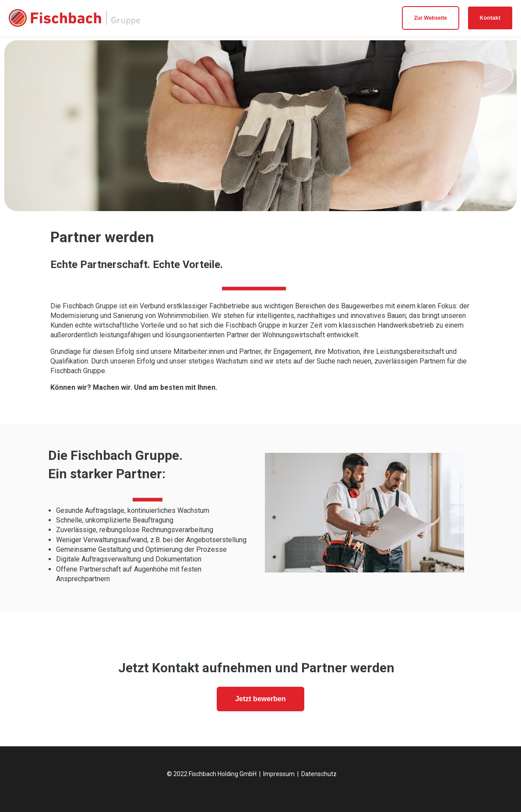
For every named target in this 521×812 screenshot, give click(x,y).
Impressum (279, 774)
